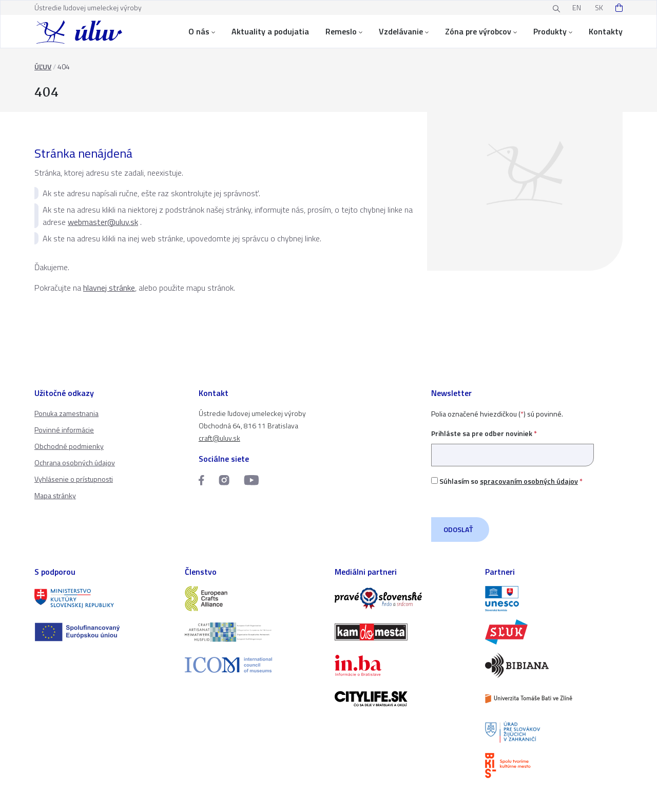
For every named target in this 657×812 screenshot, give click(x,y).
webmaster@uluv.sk (103, 222)
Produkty (553, 31)
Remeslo (344, 31)
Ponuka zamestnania (66, 413)
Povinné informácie (64, 430)
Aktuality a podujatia (270, 31)
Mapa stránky (55, 495)
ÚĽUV (43, 67)
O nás (202, 31)
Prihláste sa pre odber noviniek (513, 444)
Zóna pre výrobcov (481, 31)
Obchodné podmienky (69, 446)
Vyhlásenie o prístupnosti (74, 479)
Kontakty (606, 31)
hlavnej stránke (109, 288)
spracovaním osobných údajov (529, 481)
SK (599, 7)
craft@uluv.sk (219, 438)
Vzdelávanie (404, 31)
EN (577, 7)
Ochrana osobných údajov (75, 462)
